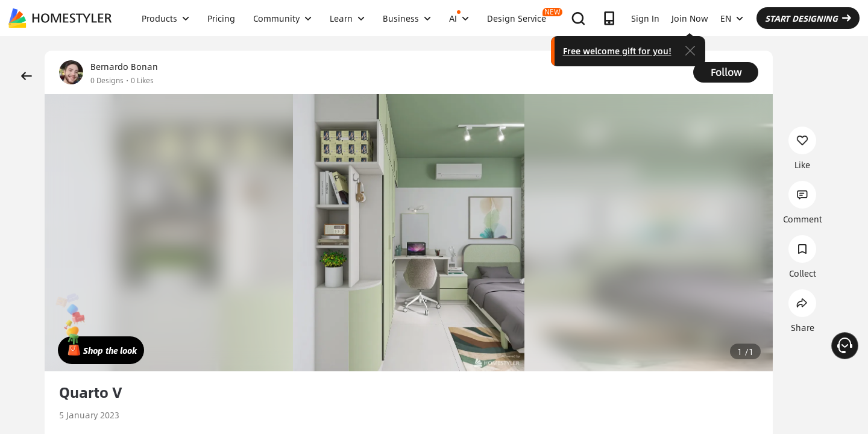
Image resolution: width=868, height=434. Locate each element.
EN (732, 18)
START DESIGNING (808, 18)
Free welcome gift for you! (617, 51)
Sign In (645, 18)
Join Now (690, 18)
